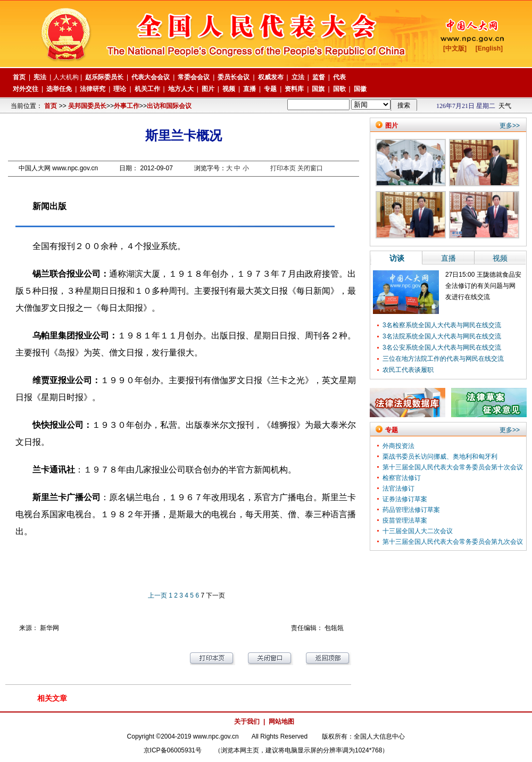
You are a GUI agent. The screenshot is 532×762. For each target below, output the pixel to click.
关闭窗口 (310, 168)
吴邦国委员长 (87, 106)
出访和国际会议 (169, 106)
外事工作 (127, 106)
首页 (51, 106)
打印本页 (283, 168)
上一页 (157, 595)
